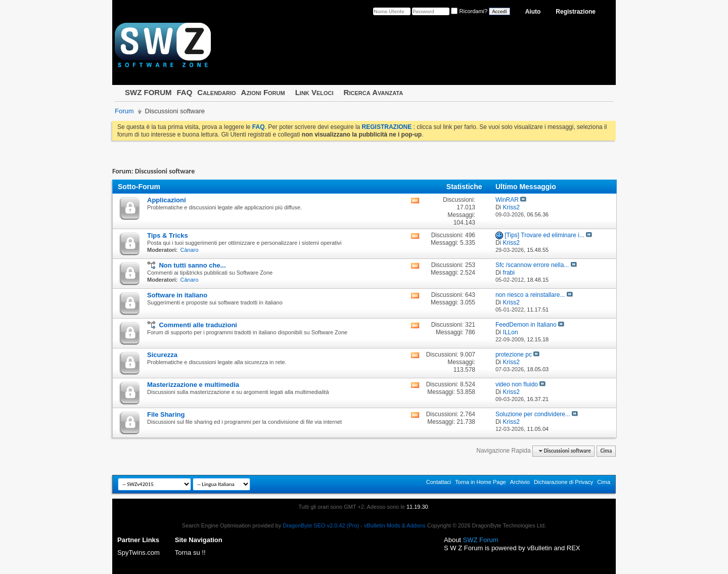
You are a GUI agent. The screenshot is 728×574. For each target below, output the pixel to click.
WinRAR (507, 200)
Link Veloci (314, 92)
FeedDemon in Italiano (526, 325)
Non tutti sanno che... (192, 265)
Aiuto (533, 12)
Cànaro (190, 250)
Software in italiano (177, 295)
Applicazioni (167, 200)
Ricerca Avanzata (374, 92)
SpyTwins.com (139, 553)
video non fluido (517, 384)
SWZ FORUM (148, 92)
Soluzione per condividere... (533, 414)
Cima (606, 451)
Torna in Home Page (480, 482)
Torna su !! (190, 553)
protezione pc (514, 355)
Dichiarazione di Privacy (563, 482)
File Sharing (166, 414)
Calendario (216, 92)
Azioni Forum (263, 92)
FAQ (184, 92)
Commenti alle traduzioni (198, 325)
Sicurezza (162, 355)
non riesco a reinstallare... (530, 295)
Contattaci (439, 482)
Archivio (520, 482)
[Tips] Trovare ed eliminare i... (544, 235)
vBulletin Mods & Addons (395, 525)
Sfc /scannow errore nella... (532, 265)
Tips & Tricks (168, 235)
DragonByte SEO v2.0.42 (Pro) (321, 525)
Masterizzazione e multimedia (193, 385)
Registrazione (576, 12)
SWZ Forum (481, 540)
